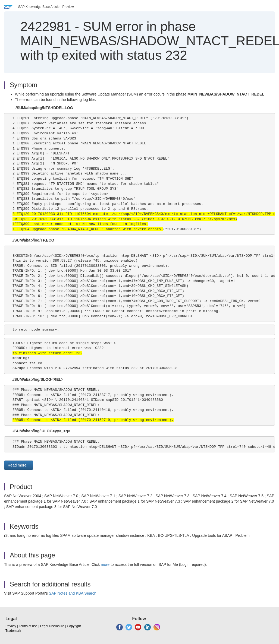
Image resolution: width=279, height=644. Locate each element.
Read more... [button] (19, 465)
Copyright (74, 626)
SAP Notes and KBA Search (73, 593)
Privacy (11, 626)
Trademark (13, 631)
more (105, 564)
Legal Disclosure (52, 626)
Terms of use (28, 626)
